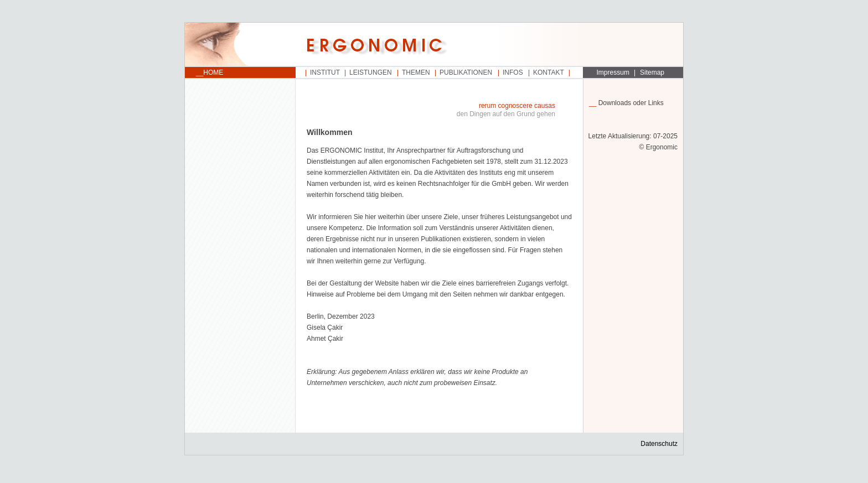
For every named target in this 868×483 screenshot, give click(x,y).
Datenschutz (659, 444)
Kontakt (549, 72)
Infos (513, 72)
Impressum (613, 72)
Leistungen (371, 72)
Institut (325, 72)
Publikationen (466, 72)
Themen (416, 72)
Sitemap (652, 72)
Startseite (240, 45)
